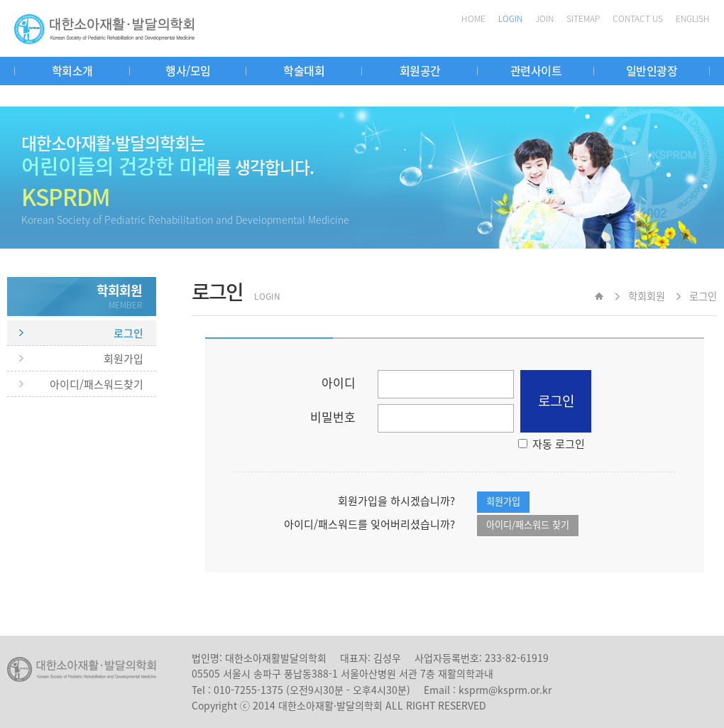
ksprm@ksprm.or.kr (505, 690)
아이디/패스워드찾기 (97, 384)
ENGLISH (693, 18)
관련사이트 (536, 70)
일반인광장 (652, 70)
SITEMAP (583, 18)
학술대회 (304, 70)
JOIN (544, 18)
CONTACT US (638, 18)
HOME (473, 18)
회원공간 (420, 70)
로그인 (128, 333)
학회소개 (72, 70)
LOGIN (510, 18)
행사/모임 (188, 70)
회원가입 (124, 359)
